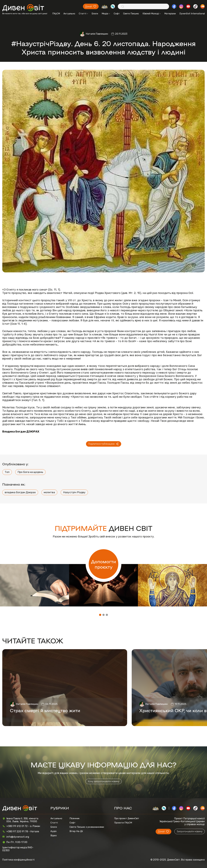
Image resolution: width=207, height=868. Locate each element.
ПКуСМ (56, 14)
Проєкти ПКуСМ (123, 823)
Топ (7, 472)
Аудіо (54, 831)
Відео (54, 835)
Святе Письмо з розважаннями (87, 827)
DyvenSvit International (192, 14)
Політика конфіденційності (18, 860)
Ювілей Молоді (152, 14)
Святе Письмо (131, 14)
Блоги (95, 14)
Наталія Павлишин (97, 34)
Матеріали (170, 14)
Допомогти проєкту (104, 564)
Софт (117, 14)
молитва (49, 492)
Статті (83, 14)
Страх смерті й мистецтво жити (45, 710)
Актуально (69, 14)
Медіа (106, 14)
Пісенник (75, 818)
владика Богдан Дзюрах (20, 492)
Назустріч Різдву (74, 492)
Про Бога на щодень (30, 472)
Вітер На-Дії (76, 831)
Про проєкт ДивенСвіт (127, 818)
